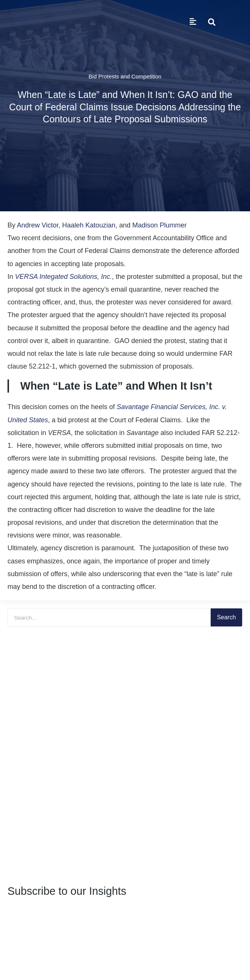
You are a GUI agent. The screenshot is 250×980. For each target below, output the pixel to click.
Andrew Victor (38, 225)
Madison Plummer (159, 225)
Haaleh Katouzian (89, 225)
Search (227, 617)
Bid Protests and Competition (125, 76)
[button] (212, 22)
